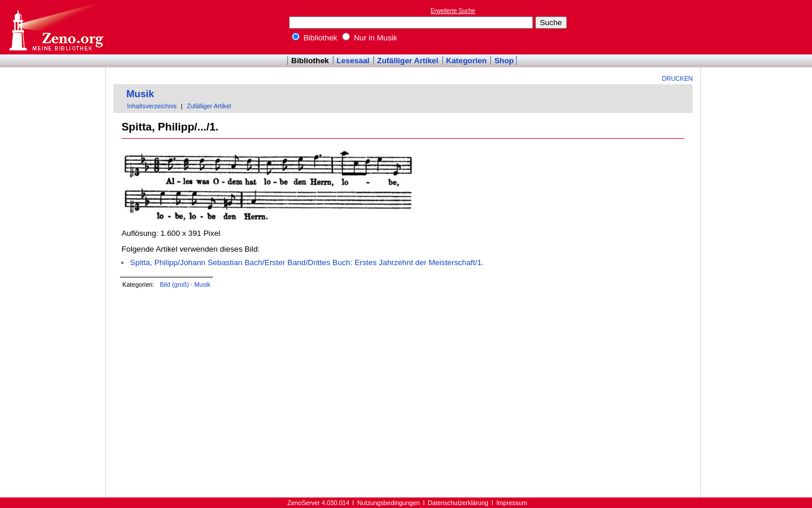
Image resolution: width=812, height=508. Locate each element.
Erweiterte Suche (453, 11)
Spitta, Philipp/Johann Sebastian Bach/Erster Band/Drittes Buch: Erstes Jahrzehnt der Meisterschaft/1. (307, 262)
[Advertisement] (758, 27)
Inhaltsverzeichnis (152, 106)
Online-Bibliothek (56, 27)
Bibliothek (315, 38)
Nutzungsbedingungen (389, 503)
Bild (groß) (174, 284)
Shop (504, 61)
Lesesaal (353, 61)
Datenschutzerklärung (458, 503)
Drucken (678, 78)
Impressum (512, 503)
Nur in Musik (370, 38)
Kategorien (466, 61)
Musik (140, 94)
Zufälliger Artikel (408, 61)
